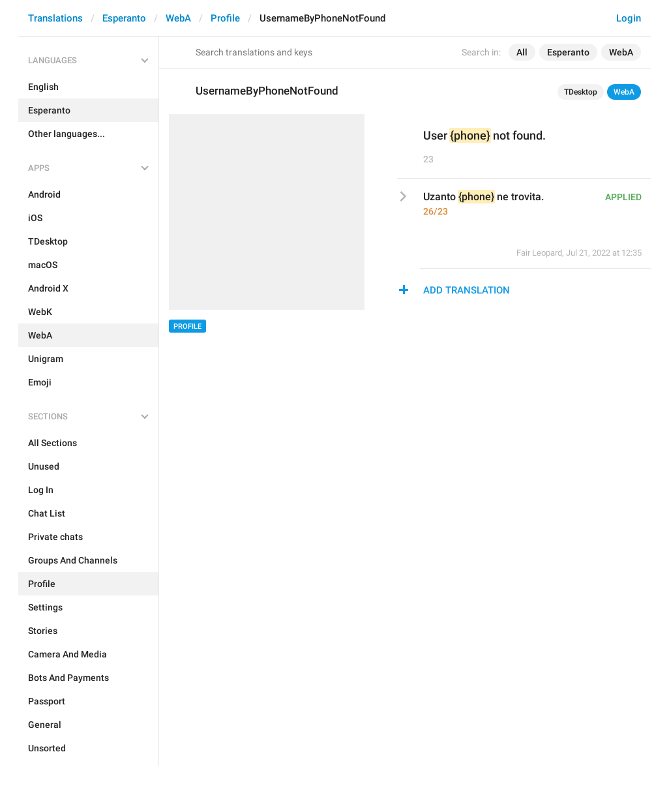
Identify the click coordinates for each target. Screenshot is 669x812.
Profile (225, 18)
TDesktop (581, 92)
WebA (178, 18)
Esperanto (124, 18)
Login (629, 18)
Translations (55, 18)
